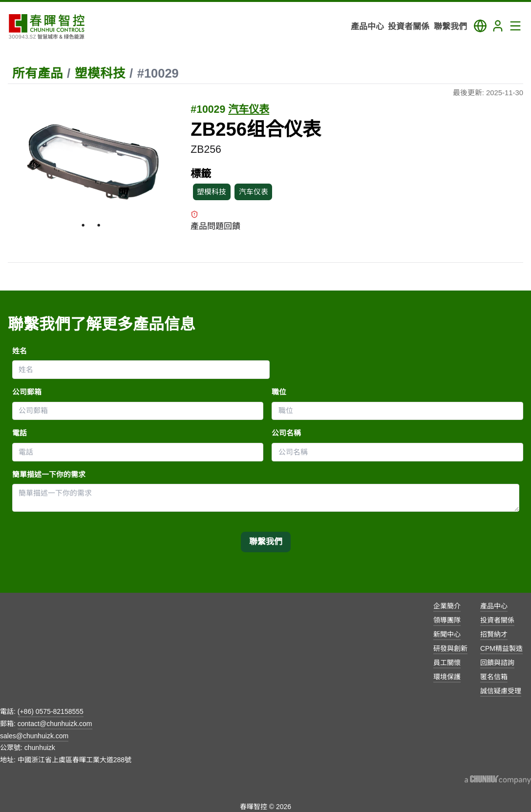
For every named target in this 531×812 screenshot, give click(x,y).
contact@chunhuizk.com (55, 724)
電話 (20, 433)
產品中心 (494, 606)
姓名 (20, 351)
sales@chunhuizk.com (34, 736)
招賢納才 (494, 634)
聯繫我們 (266, 542)
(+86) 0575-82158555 (51, 711)
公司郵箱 (27, 392)
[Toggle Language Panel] (480, 26)
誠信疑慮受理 (501, 691)
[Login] (498, 26)
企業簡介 (447, 606)
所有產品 (38, 73)
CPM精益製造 (501, 648)
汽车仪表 (249, 109)
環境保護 (447, 677)
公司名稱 (286, 433)
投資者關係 (497, 620)
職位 (279, 392)
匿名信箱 (494, 677)
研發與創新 (450, 648)
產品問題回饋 (215, 221)
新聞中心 (447, 634)
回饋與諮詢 (497, 663)
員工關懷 (447, 663)
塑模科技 (100, 73)
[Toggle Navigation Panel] (515, 26)
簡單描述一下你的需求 (49, 475)
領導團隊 (447, 620)
